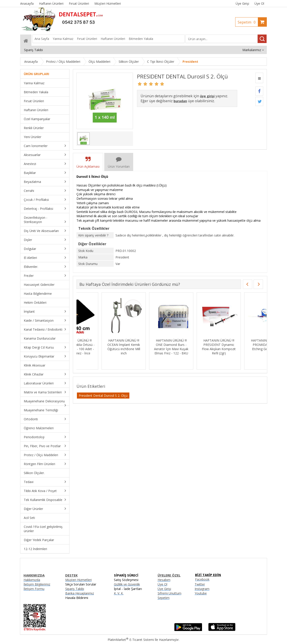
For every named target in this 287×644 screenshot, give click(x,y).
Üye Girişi (242, 3)
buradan (180, 101)
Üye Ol (259, 3)
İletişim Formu (34, 589)
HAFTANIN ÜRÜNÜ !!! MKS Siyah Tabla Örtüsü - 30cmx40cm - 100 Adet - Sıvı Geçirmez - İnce (99, 347)
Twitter (200, 584)
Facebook (202, 579)
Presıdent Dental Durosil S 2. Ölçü (103, 396)
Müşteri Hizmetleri (78, 580)
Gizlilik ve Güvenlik (127, 584)
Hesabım (164, 580)
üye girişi (207, 96)
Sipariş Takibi (75, 589)
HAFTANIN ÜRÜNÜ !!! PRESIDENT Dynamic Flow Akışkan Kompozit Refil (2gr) (241, 347)
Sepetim (248, 22)
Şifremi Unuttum (170, 593)
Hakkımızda (32, 580)
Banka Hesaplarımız (80, 593)
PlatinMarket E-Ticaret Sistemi (131, 640)
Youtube (201, 593)
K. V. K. (119, 593)
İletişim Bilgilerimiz (37, 584)
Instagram (202, 589)
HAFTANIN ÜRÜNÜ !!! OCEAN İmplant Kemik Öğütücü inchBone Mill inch (146, 347)
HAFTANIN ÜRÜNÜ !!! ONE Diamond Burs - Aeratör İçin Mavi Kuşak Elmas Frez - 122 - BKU (194, 347)
